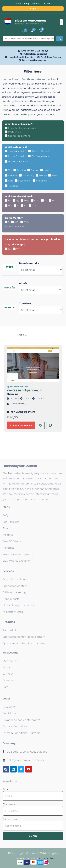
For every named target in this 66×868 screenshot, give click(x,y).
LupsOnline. (47, 859)
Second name (10, 819)
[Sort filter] (39, 335)
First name (9, 804)
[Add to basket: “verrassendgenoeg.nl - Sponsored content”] (21, 425)
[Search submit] (60, 39)
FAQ (26, 115)
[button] (61, 22)
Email (6, 789)
